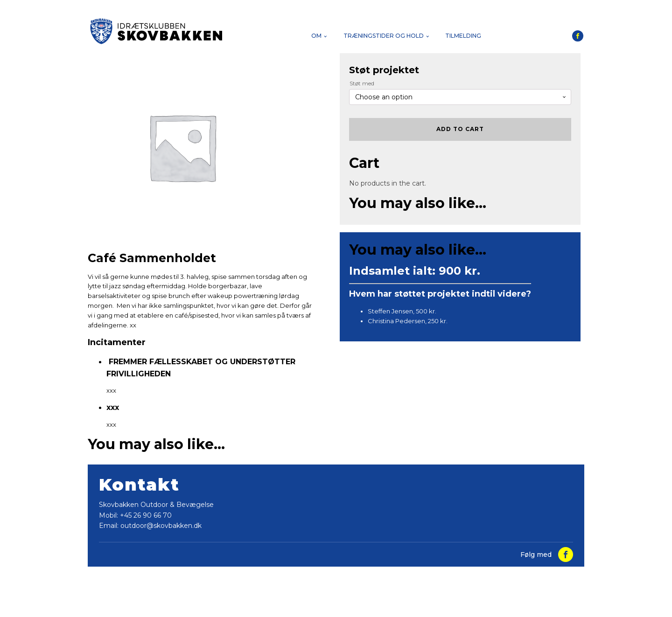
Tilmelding (463, 36)
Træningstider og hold (384, 36)
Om (316, 36)
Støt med (362, 83)
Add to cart (460, 129)
